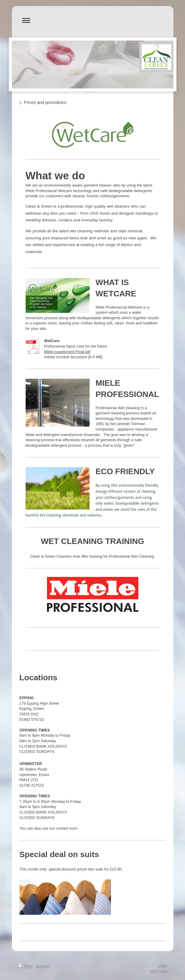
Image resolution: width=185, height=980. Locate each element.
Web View (158, 971)
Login (163, 966)
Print (26, 966)
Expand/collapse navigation (93, 20)
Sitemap (42, 966)
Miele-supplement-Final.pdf (67, 352)
